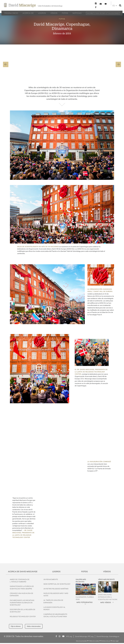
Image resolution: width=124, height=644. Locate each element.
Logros (56, 571)
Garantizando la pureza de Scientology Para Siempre (22, 587)
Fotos (84, 571)
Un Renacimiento (51, 579)
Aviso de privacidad (81, 641)
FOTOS (62, 19)
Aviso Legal (115, 641)
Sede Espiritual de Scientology (57, 584)
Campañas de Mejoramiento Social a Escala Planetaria (55, 615)
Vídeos (107, 571)
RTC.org (69, 636)
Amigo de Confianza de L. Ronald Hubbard (20, 580)
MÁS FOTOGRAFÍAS (85, 602)
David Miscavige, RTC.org (84, 636)
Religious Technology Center (23, 616)
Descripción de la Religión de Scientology (23, 611)
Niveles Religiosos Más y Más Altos (56, 594)
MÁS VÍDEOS (106, 602)
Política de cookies (94, 641)
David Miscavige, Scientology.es (108, 636)
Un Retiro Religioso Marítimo (56, 589)
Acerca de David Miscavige (23, 571)
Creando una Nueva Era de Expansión (21, 594)
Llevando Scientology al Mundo (54, 608)
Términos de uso (106, 641)
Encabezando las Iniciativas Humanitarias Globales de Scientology (22, 603)
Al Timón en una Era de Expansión (53, 601)
